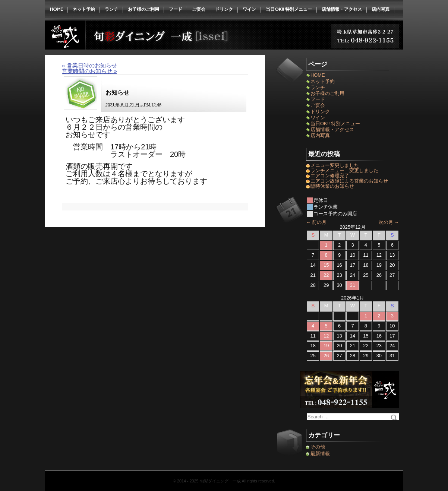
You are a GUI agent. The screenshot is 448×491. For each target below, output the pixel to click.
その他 (318, 447)
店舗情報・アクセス (342, 9)
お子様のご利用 (143, 9)
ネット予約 (84, 9)
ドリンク (224, 9)
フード (176, 9)
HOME (56, 9)
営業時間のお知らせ (89, 71)
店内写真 (381, 9)
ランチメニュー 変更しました (344, 170)
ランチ (111, 9)
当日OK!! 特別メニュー (289, 9)
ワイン (249, 9)
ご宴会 (199, 9)
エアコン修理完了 (330, 176)
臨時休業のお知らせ (335, 186)
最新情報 (320, 454)
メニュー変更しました (335, 165)
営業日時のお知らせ (89, 65)
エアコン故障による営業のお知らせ (349, 181)
